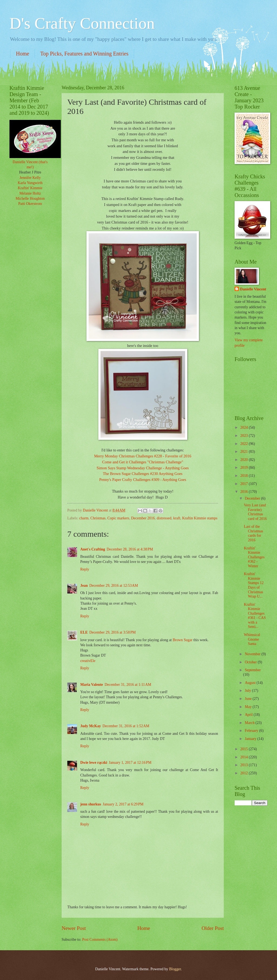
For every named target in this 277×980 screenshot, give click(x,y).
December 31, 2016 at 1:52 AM (126, 726)
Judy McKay (91, 726)
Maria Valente (92, 685)
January (251, 739)
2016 (244, 492)
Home (23, 54)
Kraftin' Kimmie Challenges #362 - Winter (254, 557)
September (253, 670)
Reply (85, 569)
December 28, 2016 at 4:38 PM (130, 549)
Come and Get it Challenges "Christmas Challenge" (143, 462)
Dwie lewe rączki (94, 763)
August (251, 683)
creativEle (88, 661)
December (253, 498)
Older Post (213, 928)
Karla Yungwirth (30, 183)
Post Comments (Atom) (100, 940)
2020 (244, 460)
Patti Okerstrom (30, 204)
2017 (244, 484)
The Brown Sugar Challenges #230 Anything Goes (143, 474)
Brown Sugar (183, 640)
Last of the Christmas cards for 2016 (253, 533)
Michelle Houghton (30, 199)
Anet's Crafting (93, 549)
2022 (244, 444)
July (248, 691)
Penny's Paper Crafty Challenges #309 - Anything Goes (143, 480)
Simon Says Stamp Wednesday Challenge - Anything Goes (143, 468)
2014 (244, 757)
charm (84, 518)
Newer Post (74, 928)
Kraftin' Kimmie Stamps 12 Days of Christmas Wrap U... (254, 585)
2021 (244, 452)
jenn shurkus (91, 804)
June (249, 699)
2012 (244, 773)
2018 (244, 476)
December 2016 (143, 518)
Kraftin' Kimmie (30, 188)
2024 (244, 427)
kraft (177, 518)
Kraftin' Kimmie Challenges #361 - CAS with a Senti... (255, 616)
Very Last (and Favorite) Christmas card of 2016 (255, 512)
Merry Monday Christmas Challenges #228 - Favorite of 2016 (143, 456)
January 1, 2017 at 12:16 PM (130, 763)
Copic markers (118, 518)
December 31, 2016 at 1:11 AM (128, 685)
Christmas (98, 518)
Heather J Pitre (30, 172)
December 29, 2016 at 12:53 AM (114, 586)
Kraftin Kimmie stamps (200, 518)
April (249, 715)
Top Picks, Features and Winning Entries (84, 54)
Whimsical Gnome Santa (252, 639)
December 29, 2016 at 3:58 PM (113, 632)
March (250, 723)
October (251, 662)
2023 (244, 436)
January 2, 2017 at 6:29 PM (123, 804)
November (253, 654)
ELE (84, 632)
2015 (244, 749)
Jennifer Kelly (30, 178)
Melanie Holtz (30, 193)
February (252, 731)
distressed (164, 518)
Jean (84, 586)
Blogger (175, 969)
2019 (244, 468)
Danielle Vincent (253, 289)
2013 (244, 765)
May (249, 707)
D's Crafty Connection (82, 23)
